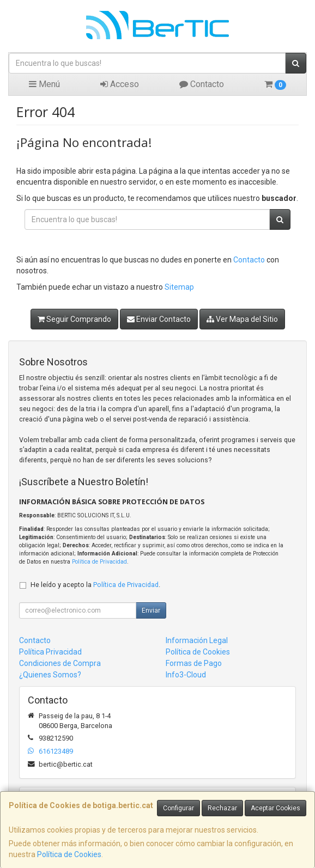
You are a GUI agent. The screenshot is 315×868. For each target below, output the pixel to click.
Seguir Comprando (74, 319)
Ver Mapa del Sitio (242, 319)
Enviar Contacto (159, 319)
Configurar (178, 808)
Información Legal (197, 640)
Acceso (120, 84)
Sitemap (179, 287)
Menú (44, 84)
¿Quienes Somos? (50, 675)
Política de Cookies (69, 854)
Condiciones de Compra (60, 663)
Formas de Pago (194, 663)
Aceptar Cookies (275, 808)
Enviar (151, 610)
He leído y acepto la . (95, 585)
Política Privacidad (50, 652)
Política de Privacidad (99, 562)
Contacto (202, 84)
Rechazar (222, 808)
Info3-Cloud (186, 675)
